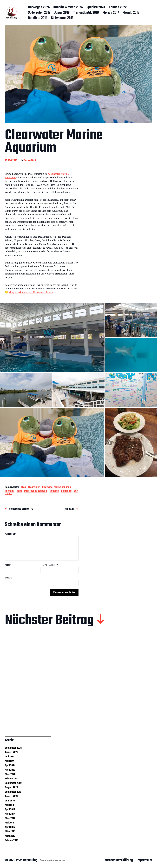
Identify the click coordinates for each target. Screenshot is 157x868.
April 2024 (10, 765)
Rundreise (66, 491)
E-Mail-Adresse (50, 565)
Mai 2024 (10, 761)
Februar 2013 (11, 840)
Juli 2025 (10, 757)
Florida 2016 (131, 13)
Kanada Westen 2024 (68, 7)
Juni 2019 (10, 801)
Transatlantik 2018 (86, 13)
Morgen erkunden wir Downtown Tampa (31, 292)
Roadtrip (54, 491)
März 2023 (10, 774)
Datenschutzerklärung (118, 860)
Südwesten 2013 (62, 18)
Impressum (144, 860)
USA (76, 491)
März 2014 (10, 832)
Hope (19, 491)
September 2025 (13, 748)
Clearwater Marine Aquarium (57, 487)
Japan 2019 (62, 13)
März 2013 (10, 836)
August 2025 (11, 752)
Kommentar (11, 534)
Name (8, 565)
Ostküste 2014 (38, 18)
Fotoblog (10, 491)
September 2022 (13, 783)
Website (9, 577)
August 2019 (11, 796)
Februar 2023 (12, 779)
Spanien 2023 (96, 7)
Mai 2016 (9, 823)
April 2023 (10, 770)
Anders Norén (58, 860)
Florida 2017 (111, 13)
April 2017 (10, 814)
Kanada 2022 (118, 7)
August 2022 (11, 788)
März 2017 (10, 818)
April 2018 (10, 810)
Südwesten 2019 (39, 13)
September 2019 (13, 792)
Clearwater (34, 487)
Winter (8, 495)
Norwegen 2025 (39, 7)
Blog (24, 487)
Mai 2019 (9, 805)
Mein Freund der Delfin (36, 491)
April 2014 (10, 827)
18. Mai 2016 (11, 161)
